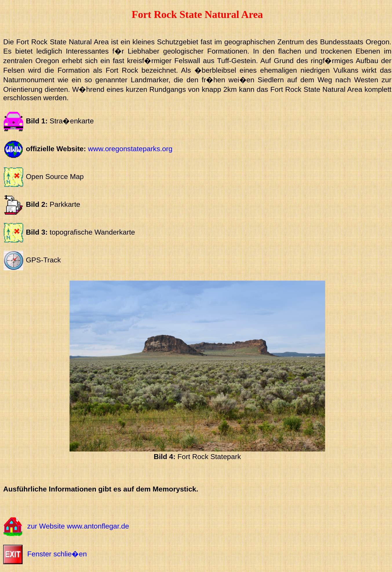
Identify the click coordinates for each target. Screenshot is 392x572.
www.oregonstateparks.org (130, 149)
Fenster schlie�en (57, 554)
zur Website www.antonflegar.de (78, 526)
